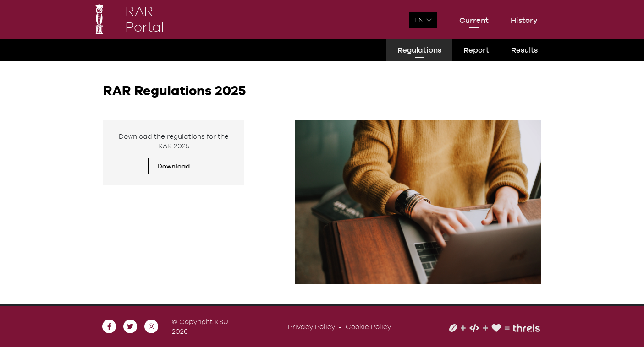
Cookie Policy (368, 327)
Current (474, 20)
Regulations (419, 50)
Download (173, 166)
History (524, 20)
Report (476, 50)
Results (524, 50)
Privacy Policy (311, 327)
